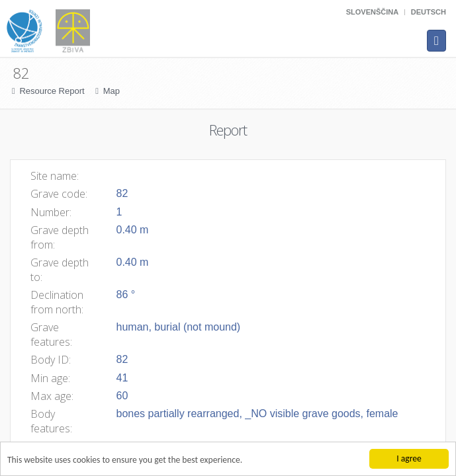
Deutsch (429, 12)
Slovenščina (372, 12)
